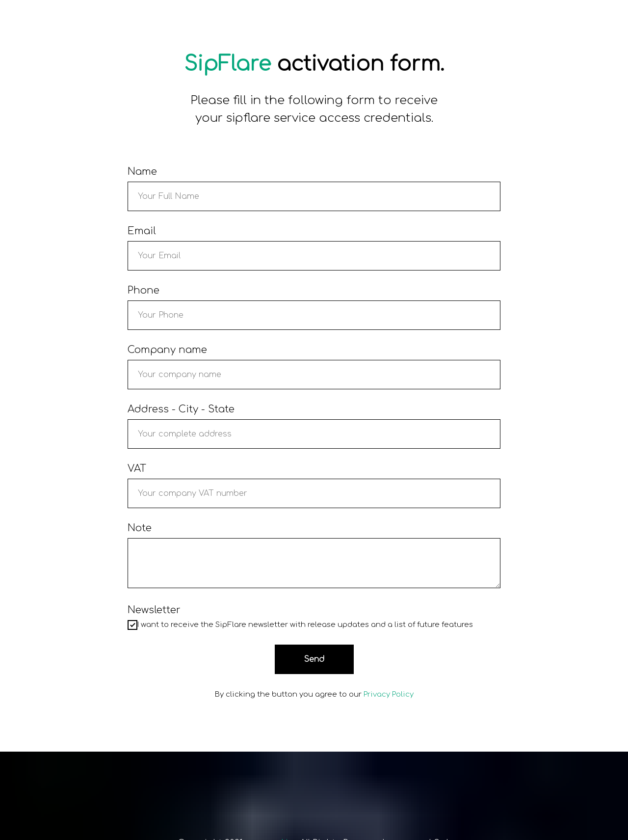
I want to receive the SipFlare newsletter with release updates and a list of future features (300, 625)
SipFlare (227, 64)
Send (314, 659)
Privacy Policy (389, 694)
